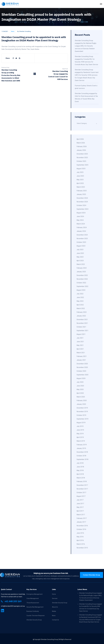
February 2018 (82, 481)
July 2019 (80, 426)
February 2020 (82, 400)
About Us (55, 607)
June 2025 (80, 176)
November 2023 (82, 239)
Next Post (65, 69)
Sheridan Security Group (34, 620)
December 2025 (82, 154)
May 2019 (80, 434)
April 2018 (80, 474)
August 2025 (81, 169)
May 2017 (80, 507)
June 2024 (80, 216)
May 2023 (80, 257)
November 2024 (82, 202)
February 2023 (82, 268)
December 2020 (82, 364)
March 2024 (81, 224)
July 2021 (80, 338)
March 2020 (81, 397)
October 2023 (81, 242)
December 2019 (82, 408)
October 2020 (81, 371)
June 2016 (80, 533)
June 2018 (80, 467)
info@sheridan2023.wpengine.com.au (13, 606)
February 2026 (82, 146)
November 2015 (82, 548)
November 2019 (82, 412)
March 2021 (81, 353)
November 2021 (82, 323)
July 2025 (80, 172)
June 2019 (80, 430)
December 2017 (82, 485)
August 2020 (81, 378)
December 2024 (82, 198)
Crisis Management (33, 598)
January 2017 (81, 522)
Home (54, 594)
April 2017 (80, 511)
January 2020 (81, 404)
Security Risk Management (35, 607)
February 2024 (82, 227)
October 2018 (81, 456)
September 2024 (82, 209)
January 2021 (81, 360)
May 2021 (80, 345)
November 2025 (82, 158)
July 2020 (80, 382)
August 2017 (81, 496)
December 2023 (82, 235)
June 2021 (80, 342)
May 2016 (80, 537)
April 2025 (80, 183)
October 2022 (81, 283)
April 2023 (80, 261)
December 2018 (82, 452)
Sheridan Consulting (25, 31)
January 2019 (81, 448)
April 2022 (80, 305)
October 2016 (81, 529)
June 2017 (80, 504)
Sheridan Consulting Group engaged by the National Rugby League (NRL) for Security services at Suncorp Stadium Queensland (86, 46)
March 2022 (81, 308)
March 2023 (81, 264)
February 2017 (82, 518)
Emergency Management (35, 594)
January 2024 (81, 231)
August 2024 (81, 213)
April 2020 (80, 393)
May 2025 (80, 180)
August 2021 (81, 334)
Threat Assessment (33, 603)
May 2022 (80, 301)
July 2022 (80, 294)
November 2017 (82, 489)
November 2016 (82, 526)
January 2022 (81, 316)
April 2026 (80, 139)
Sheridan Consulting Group (50, 639)
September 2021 (82, 331)
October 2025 (81, 161)
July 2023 (80, 250)
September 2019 (82, 419)
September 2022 (82, 286)
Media (54, 611)
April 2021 (80, 349)
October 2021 (81, 327)
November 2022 (82, 279)
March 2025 (81, 187)
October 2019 (81, 415)
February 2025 (82, 191)
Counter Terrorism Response (36, 616)
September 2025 (82, 165)
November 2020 (82, 367)
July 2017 (80, 500)
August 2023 (81, 246)
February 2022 (82, 312)
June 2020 (80, 386)
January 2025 (81, 194)
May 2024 (80, 220)
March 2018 (81, 478)
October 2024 (81, 205)
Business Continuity (33, 611)
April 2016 (80, 540)
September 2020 (82, 375)
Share (8, 58)
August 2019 (81, 423)
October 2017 (81, 493)
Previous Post (5, 68)
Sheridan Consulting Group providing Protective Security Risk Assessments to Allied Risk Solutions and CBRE (11, 75)
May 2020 (80, 389)
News (13, 31)
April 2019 (80, 437)
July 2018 (80, 463)
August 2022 (81, 290)
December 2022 (82, 275)
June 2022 (80, 297)
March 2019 (81, 441)
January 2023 (81, 272)
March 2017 (81, 515)
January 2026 (81, 150)
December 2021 (82, 320)
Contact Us (55, 620)
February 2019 (82, 445)
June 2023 (80, 253)
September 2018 (82, 459)
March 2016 (81, 544)
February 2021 (82, 356)
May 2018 (80, 470)
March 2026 (81, 143)
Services (55, 598)
